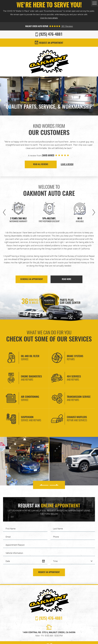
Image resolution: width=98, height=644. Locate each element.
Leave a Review (67, 164)
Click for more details (49, 18)
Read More (67, 279)
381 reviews (67, 26)
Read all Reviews (41, 164)
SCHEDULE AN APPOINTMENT (32, 279)
